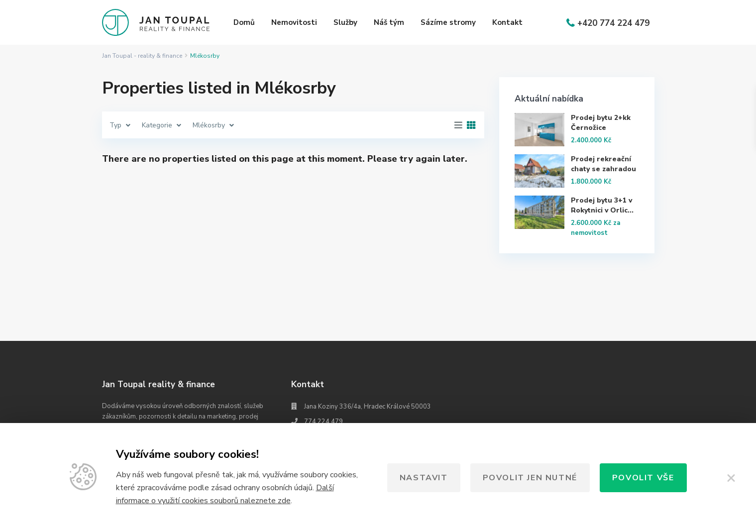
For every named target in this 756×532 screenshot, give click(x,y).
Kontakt (507, 22)
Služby (345, 22)
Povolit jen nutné (530, 478)
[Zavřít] (731, 478)
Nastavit (424, 478)
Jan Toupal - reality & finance (142, 56)
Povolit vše (643, 478)
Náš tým (389, 22)
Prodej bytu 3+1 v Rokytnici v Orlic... (602, 205)
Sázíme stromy (448, 22)
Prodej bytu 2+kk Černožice (601, 123)
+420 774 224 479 (613, 23)
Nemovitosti (294, 22)
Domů (244, 22)
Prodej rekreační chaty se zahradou (603, 164)
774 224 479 (324, 422)
